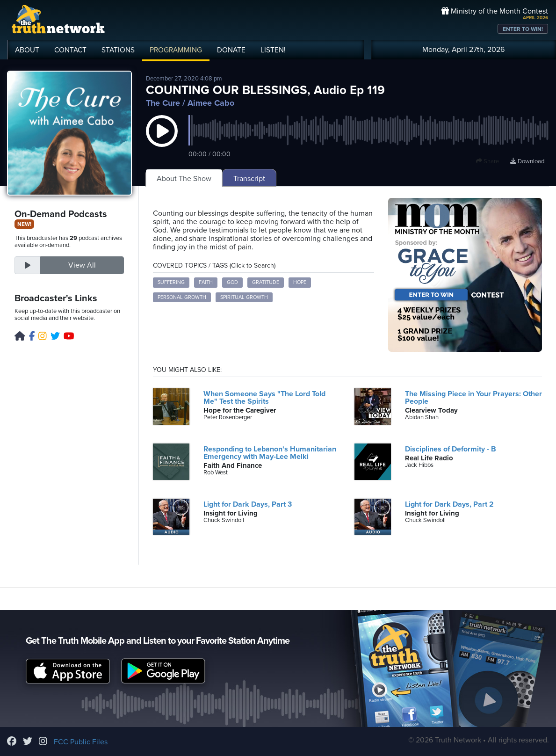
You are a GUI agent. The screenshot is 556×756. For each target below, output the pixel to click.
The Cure (163, 103)
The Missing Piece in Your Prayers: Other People (473, 398)
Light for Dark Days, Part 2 (449, 504)
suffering (171, 282)
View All (82, 265)
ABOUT (27, 50)
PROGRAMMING (176, 50)
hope (300, 282)
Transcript (249, 179)
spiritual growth (244, 297)
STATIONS (118, 50)
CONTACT (70, 50)
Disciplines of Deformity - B (451, 449)
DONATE (231, 50)
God (232, 282)
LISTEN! (273, 50)
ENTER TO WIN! (523, 29)
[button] (162, 140)
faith (206, 282)
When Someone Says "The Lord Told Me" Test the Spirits (264, 398)
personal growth (182, 297)
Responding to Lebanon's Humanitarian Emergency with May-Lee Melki (270, 453)
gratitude (266, 282)
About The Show (184, 179)
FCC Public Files (81, 742)
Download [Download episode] (527, 161)
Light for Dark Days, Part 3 (248, 504)
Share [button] (487, 161)
